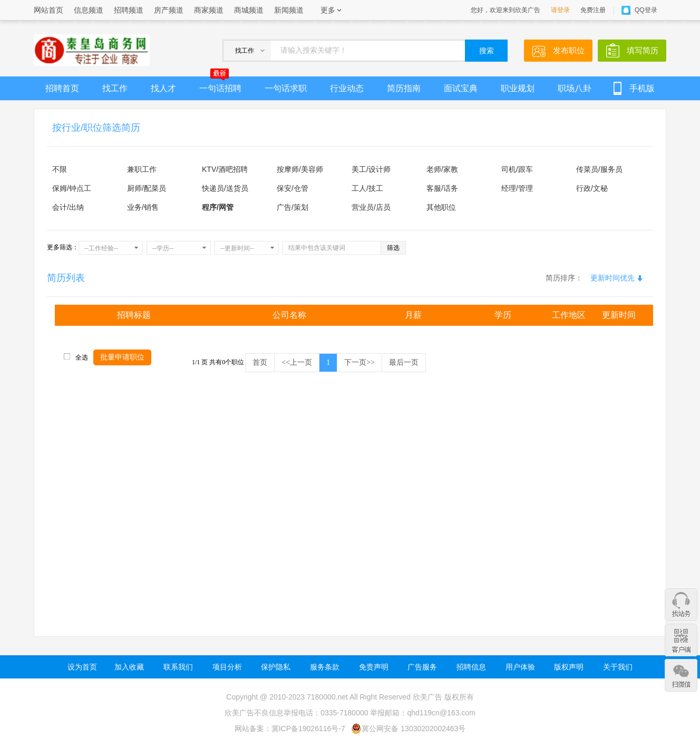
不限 (60, 169)
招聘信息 (471, 667)
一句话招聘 (220, 85)
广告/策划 (293, 207)
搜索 (487, 51)
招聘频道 (129, 10)
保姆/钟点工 (72, 188)
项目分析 (227, 667)
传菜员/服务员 (599, 169)
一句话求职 (286, 88)
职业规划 (518, 88)
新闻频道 (289, 10)
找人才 (163, 88)
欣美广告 (427, 697)
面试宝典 (461, 88)
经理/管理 (517, 188)
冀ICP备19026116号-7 (308, 729)
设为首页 (82, 667)
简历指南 (404, 88)
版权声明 (569, 667)
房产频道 (169, 10)
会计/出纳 (68, 207)
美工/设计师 (371, 169)
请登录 (560, 10)
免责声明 (374, 667)
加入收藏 (129, 667)
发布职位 (569, 50)
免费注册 (593, 10)
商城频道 (249, 10)
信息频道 (89, 10)
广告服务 (422, 667)
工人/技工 (367, 188)
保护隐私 (276, 667)
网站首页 (48, 10)
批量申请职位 (122, 357)
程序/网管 (218, 207)
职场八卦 (575, 88)
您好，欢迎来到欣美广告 (505, 10)
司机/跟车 (517, 169)
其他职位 (441, 207)
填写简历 (643, 50)
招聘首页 (62, 88)
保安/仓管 (293, 188)
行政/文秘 (592, 188)
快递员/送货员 (225, 188)
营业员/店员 (371, 207)
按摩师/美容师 (300, 169)
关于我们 (618, 667)
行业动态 (347, 88)
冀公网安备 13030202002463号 (408, 729)
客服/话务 (442, 188)
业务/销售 (143, 207)
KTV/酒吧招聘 (225, 169)
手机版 (642, 88)
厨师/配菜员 (147, 188)
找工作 (115, 88)
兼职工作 (142, 169)
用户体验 (520, 667)
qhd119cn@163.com (441, 713)
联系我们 (178, 667)
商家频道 (209, 10)
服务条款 (325, 667)
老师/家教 (442, 169)
